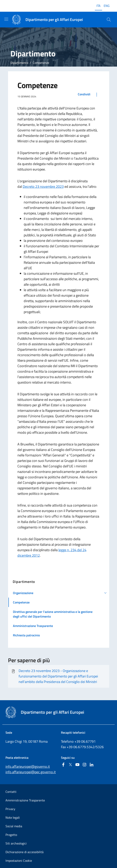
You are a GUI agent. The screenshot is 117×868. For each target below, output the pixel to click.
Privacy (10, 809)
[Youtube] (77, 765)
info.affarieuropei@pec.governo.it (31, 772)
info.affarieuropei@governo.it (28, 766)
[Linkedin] (92, 765)
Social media (14, 826)
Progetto (11, 835)
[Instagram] (84, 765)
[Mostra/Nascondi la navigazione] (6, 19)
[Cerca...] (109, 20)
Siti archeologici (16, 843)
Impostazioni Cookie (19, 861)
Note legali (13, 817)
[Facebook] (63, 765)
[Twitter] (70, 765)
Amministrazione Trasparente (25, 800)
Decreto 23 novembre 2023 (43, 187)
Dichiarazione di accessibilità (24, 852)
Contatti (11, 792)
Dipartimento (19, 63)
